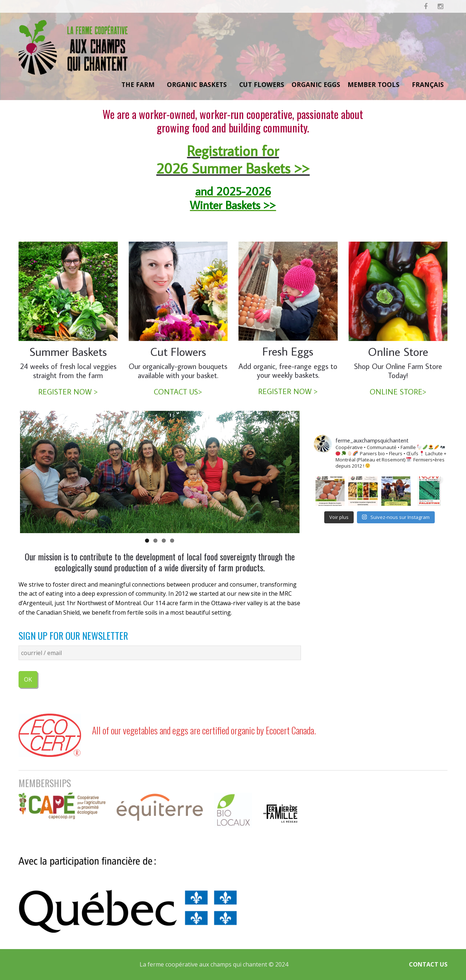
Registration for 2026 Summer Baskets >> (233, 156)
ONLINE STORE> (398, 392)
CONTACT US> (178, 392)
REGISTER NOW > (68, 392)
